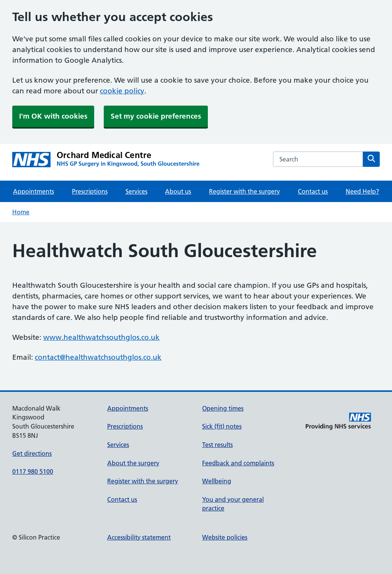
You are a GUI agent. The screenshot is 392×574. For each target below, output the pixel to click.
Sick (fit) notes (222, 426)
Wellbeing (217, 481)
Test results (217, 445)
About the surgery (133, 463)
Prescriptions (90, 191)
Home (21, 212)
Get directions (32, 453)
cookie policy (122, 91)
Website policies (225, 537)
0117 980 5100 (33, 471)
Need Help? (362, 191)
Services (136, 191)
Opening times (223, 408)
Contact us (313, 191)
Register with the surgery (244, 191)
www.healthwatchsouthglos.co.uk (101, 337)
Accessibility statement (139, 537)
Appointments (33, 191)
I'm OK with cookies (53, 116)
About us (178, 191)
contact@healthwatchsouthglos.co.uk (98, 357)
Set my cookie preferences (156, 116)
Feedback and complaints (238, 463)
